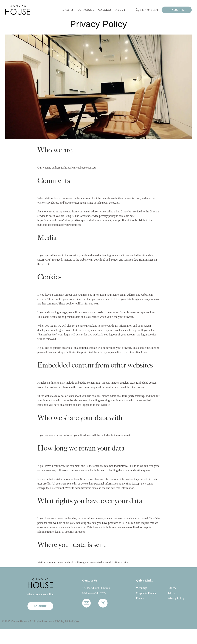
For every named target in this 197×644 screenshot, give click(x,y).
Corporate (86, 10)
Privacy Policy (176, 598)
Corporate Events (146, 593)
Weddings (142, 588)
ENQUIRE (177, 10)
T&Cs (171, 593)
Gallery (105, 10)
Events (68, 10)
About (121, 10)
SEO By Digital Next (67, 621)
